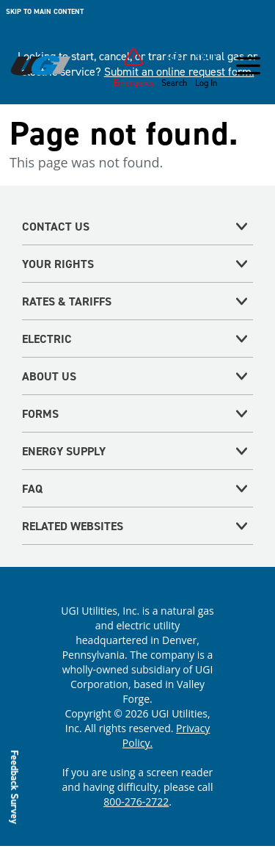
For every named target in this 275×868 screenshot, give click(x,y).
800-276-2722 (136, 802)
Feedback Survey (15, 787)
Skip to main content (45, 11)
